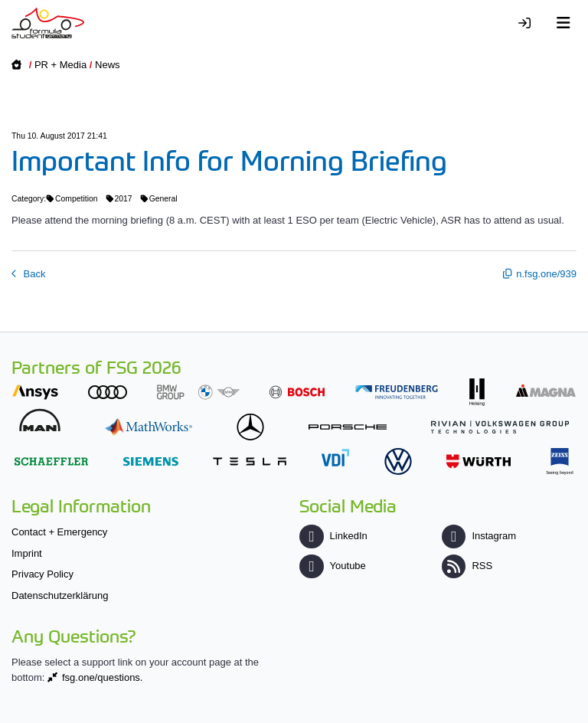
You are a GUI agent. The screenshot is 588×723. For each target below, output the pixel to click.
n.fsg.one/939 (546, 274)
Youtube (332, 566)
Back (33, 274)
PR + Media (60, 65)
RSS (467, 566)
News (108, 65)
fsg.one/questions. (103, 677)
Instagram (479, 536)
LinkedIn (333, 536)
